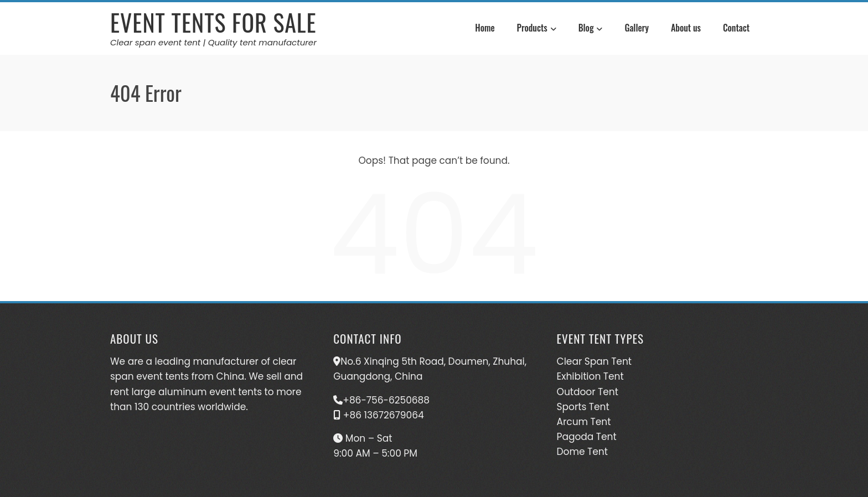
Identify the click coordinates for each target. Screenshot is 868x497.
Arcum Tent (584, 422)
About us (686, 28)
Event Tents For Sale (213, 22)
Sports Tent (583, 407)
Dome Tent (582, 452)
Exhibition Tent (590, 376)
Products (537, 29)
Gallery (637, 28)
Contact (736, 28)
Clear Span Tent (594, 361)
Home (485, 28)
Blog (591, 29)
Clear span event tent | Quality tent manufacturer (213, 42)
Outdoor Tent (588, 392)
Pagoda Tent (587, 437)
